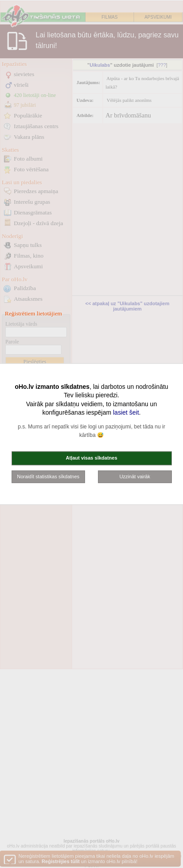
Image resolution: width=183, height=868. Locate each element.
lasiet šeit (126, 412)
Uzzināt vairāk (135, 476)
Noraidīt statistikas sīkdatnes (48, 476)
